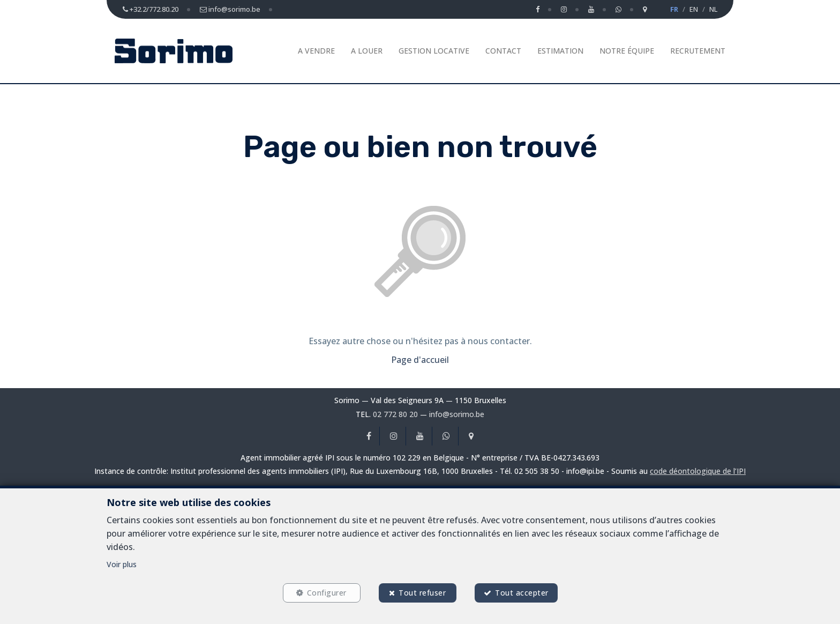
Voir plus (122, 564)
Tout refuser (422, 593)
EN (694, 9)
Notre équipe (627, 51)
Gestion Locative (434, 51)
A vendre (316, 51)
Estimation (560, 51)
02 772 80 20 (395, 414)
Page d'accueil (420, 360)
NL (713, 9)
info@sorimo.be (457, 414)
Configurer (327, 593)
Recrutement (698, 51)
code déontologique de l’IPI (698, 471)
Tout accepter (522, 593)
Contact (503, 51)
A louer (367, 51)
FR (674, 9)
